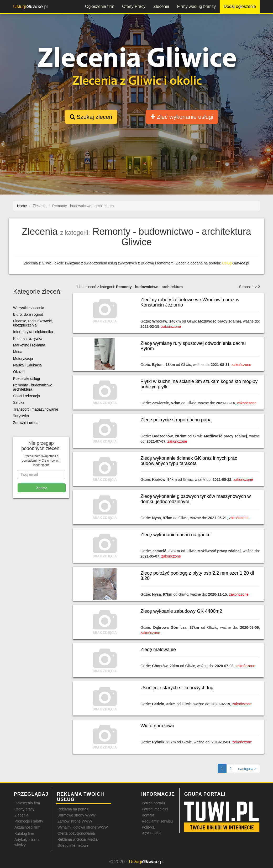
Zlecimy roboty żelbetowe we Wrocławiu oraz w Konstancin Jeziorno (190, 302)
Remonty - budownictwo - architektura (34, 387)
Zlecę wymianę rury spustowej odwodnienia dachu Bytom (193, 346)
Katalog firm (24, 834)
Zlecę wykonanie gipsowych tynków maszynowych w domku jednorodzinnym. (196, 499)
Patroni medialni (155, 809)
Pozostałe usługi (27, 379)
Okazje (19, 372)
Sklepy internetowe (73, 845)
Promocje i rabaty (29, 821)
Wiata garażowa (157, 726)
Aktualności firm (27, 827)
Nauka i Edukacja (27, 365)
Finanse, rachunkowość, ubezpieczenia (33, 323)
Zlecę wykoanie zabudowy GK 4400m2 (181, 611)
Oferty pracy (24, 809)
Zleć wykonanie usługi (182, 117)
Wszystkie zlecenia (29, 308)
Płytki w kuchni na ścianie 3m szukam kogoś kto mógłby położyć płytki (199, 384)
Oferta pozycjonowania (76, 833)
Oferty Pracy (134, 6)
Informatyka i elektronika (33, 332)
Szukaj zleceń (91, 117)
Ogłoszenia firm (100, 6)
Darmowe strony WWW (77, 815)
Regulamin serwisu (157, 821)
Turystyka (21, 416)
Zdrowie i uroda (26, 423)
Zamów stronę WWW (75, 821)
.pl (30, 7)
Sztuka (19, 402)
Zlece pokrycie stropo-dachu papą (176, 420)
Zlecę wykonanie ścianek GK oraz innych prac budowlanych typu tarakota (189, 461)
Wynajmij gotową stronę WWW (83, 827)
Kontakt (148, 815)
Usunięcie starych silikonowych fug (177, 688)
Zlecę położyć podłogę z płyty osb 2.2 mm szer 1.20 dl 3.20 (197, 576)
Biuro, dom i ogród (28, 314)
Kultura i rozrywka (28, 339)
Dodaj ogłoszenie (240, 6)
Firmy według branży (197, 6)
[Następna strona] (247, 769)
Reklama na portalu (73, 809)
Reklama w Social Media (78, 839)
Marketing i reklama (29, 345)
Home (22, 206)
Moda (18, 352)
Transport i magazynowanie (36, 409)
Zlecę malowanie (158, 650)
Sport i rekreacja (27, 396)
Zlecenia (161, 6)
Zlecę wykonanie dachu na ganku (175, 535)
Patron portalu (153, 803)
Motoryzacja (23, 359)
